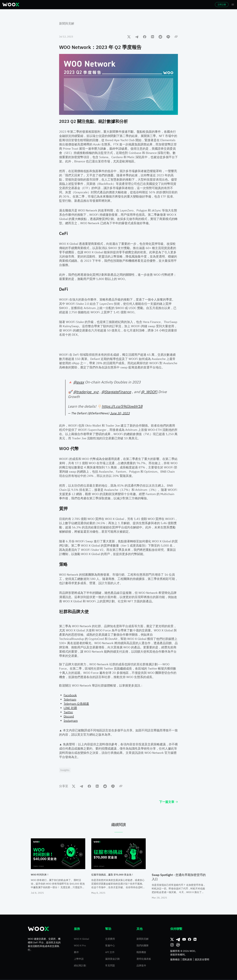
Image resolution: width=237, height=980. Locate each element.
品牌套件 (141, 966)
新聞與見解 (67, 23)
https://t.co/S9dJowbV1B (122, 406)
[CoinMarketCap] (178, 945)
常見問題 (110, 966)
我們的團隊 (143, 946)
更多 (129, 5)
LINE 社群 (70, 708)
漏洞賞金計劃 (112, 959)
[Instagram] (172, 945)
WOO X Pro (80, 946)
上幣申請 (79, 959)
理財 (96, 5)
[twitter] (129, 37)
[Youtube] (184, 940)
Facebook (70, 695)
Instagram (71, 721)
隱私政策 (187, 960)
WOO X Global (81, 939)
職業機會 (141, 953)
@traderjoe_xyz (86, 392)
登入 (197, 5)
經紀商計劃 (80, 966)
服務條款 (175, 960)
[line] (168, 37)
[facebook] (145, 37)
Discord (69, 716)
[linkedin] (153, 37)
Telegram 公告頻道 (76, 704)
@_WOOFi (149, 392)
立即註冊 (213, 5)
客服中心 (110, 946)
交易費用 (110, 939)
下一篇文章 (169, 802)
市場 (42, 5)
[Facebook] (190, 940)
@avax (79, 382)
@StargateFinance (116, 392)
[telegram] (137, 37)
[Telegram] (178, 940)
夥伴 (76, 953)
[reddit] (160, 37)
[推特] (172, 940)
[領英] (195, 940)
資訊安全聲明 (202, 960)
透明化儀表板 (144, 959)
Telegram (70, 699)
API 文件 (110, 953)
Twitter (68, 712)
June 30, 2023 (120, 413)
